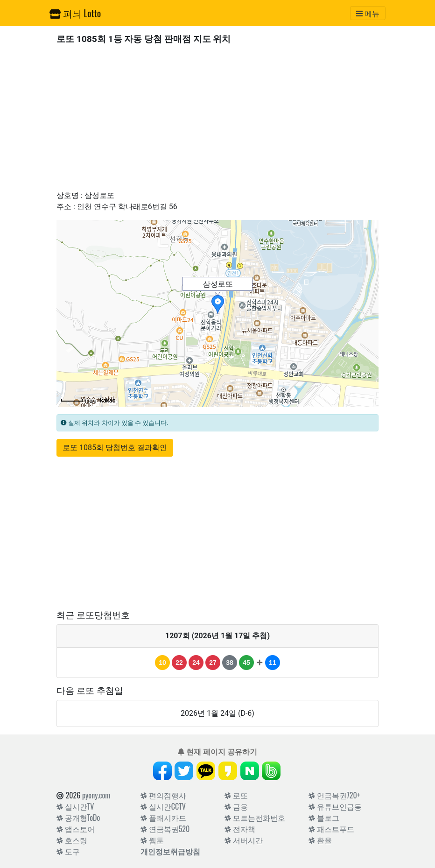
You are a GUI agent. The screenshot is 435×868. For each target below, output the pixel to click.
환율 (320, 840)
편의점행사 (163, 795)
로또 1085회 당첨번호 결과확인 (115, 448)
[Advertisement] (217, 117)
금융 (236, 806)
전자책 (240, 829)
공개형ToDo (78, 818)
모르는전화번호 (255, 818)
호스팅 (72, 840)
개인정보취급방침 (170, 851)
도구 (68, 851)
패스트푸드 (331, 829)
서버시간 (244, 840)
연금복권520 (165, 829)
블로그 (324, 818)
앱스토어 (76, 829)
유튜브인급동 (335, 806)
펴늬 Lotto (75, 13)
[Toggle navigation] (368, 13)
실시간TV (75, 806)
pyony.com (96, 795)
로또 (236, 795)
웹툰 (152, 840)
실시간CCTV (163, 806)
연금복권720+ (334, 795)
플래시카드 (163, 818)
